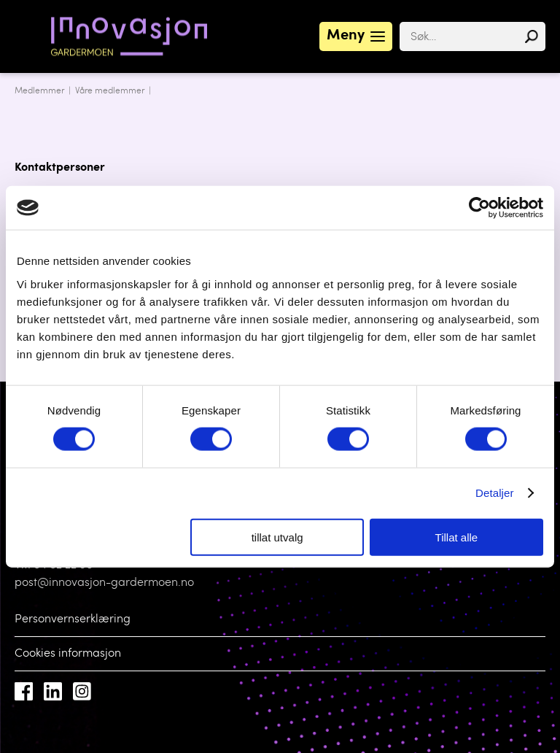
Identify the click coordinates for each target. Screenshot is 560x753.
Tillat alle (457, 537)
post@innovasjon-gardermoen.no (104, 583)
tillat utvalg (277, 537)
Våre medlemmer (110, 91)
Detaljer (495, 493)
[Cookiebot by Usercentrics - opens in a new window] (479, 208)
